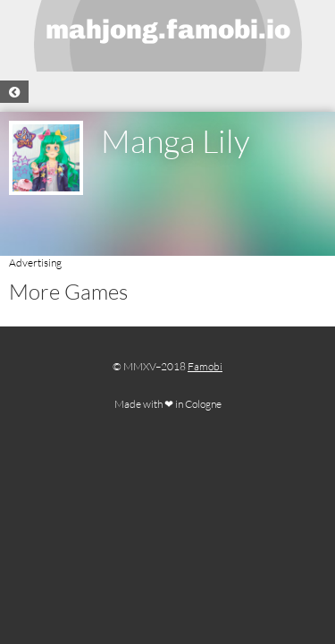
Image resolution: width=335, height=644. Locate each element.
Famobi (205, 366)
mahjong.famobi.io (168, 30)
